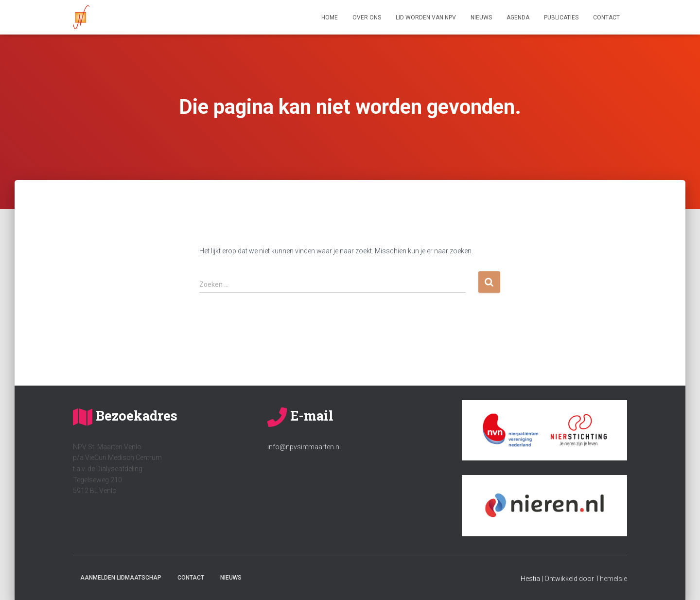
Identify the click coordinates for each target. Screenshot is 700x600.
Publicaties (561, 18)
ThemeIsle (611, 579)
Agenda (518, 18)
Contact (606, 18)
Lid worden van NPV (426, 18)
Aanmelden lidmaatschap (121, 578)
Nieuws (481, 18)
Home (330, 18)
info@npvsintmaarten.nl (304, 447)
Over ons (367, 18)
